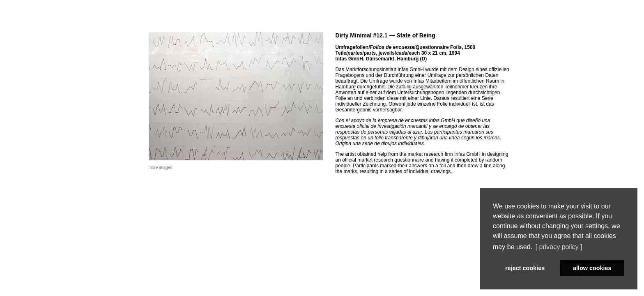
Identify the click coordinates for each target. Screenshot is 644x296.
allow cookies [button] (592, 268)
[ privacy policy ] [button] (559, 247)
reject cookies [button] (525, 268)
